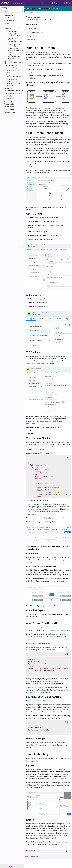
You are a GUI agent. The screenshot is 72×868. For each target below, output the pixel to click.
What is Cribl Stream (34, 29)
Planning (7, 23)
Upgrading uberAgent (13, 68)
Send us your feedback (32, 856)
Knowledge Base (9, 107)
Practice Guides (9, 109)
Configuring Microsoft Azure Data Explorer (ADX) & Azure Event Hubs (14, 57)
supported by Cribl (60, 115)
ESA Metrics (8, 99)
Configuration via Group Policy (13, 71)
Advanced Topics (9, 101)
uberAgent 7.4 (8, 15)
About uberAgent (9, 21)
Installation (8, 26)
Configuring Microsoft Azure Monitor (14, 45)
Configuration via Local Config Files (13, 84)
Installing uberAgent (12, 65)
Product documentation (16, 3)
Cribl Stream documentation (56, 153)
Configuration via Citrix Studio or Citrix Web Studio (14, 76)
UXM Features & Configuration (13, 91)
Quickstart (7, 18)
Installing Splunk (13, 31)
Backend (9, 29)
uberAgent (31, 12)
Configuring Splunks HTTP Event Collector (15, 35)
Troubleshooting (9, 104)
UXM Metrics (8, 96)
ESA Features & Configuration (13, 93)
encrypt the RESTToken (35, 691)
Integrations (8, 88)
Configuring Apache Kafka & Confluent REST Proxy (15, 50)
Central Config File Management (12, 80)
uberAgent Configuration (35, 36)
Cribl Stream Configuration (36, 32)
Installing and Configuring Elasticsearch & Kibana (15, 40)
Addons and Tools (10, 112)
